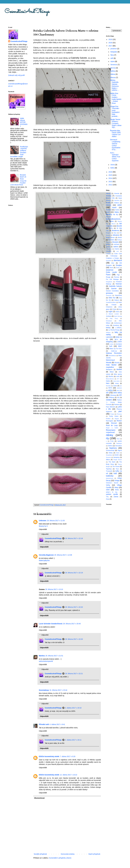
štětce (108, 460)
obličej (110, 390)
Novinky (108, 386)
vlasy (116, 487)
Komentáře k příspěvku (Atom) (60, 858)
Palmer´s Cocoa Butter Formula (114, 402)
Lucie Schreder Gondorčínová (51, 624)
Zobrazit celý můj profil (16, 75)
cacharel (117, 244)
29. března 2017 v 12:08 (63, 555)
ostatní (109, 400)
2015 (111, 175)
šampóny (116, 457)
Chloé (114, 309)
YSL (107, 497)
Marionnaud (110, 360)
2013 (111, 182)
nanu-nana (116, 381)
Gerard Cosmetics (112, 291)
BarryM (108, 217)
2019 (111, 39)
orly (118, 397)
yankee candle (112, 494)
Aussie (108, 210)
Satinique (119, 443)
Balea (117, 212)
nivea (117, 383)
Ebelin (118, 268)
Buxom (108, 244)
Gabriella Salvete (115, 286)
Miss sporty (118, 374)
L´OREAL (119, 328)
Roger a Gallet (112, 428)
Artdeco (117, 203)
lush (111, 346)
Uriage (117, 480)
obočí (118, 390)
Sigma (120, 450)
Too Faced (116, 467)
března (113, 77)
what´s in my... (112, 492)
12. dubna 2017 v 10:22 (69, 775)
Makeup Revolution (114, 353)
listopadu (114, 52)
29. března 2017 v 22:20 (74, 607)
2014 (111, 178)
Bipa (115, 233)
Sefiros (110, 446)
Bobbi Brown (110, 238)
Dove (111, 268)
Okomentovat (39, 798)
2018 (111, 43)
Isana (118, 312)
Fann (108, 275)
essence (110, 270)
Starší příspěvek (94, 854)
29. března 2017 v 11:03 (56, 521)
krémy (108, 328)
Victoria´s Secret (112, 483)
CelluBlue (109, 249)
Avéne (117, 210)
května (113, 71)
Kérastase (109, 321)
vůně (108, 490)
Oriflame (111, 397)
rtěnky (110, 435)
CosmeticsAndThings (27, 12)
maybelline (110, 367)
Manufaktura (112, 356)
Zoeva (116, 497)
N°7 (118, 379)
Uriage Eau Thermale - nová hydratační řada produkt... (115, 111)
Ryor (118, 439)
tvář (115, 473)
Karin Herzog (118, 316)
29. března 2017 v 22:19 (74, 573)
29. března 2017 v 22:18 (74, 538)
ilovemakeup (44, 690)
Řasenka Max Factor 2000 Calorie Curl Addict (115, 134)
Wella (117, 490)
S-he (112, 441)
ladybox (108, 332)
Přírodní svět (44, 724)
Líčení (120, 342)
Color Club (118, 254)
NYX (110, 388)
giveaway (109, 293)
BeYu (111, 228)
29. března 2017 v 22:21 (74, 674)
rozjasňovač (110, 432)
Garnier (114, 289)
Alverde (117, 194)
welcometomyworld (46, 661)
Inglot (110, 312)
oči (107, 393)
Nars (108, 383)
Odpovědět (43, 529)
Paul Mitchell (110, 407)
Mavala (109, 362)
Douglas (119, 265)
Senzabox (119, 446)
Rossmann (111, 430)
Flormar (116, 277)
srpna (113, 61)
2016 (111, 172)
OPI (120, 395)
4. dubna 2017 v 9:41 (57, 724)
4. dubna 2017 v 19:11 (73, 740)
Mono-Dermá (110, 379)
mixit (118, 376)
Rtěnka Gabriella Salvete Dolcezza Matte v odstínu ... (115, 85)
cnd (117, 251)
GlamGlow (118, 295)
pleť (120, 411)
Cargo (108, 247)
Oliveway (113, 395)
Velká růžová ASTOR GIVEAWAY (24, 122)
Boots (120, 238)
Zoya (108, 499)
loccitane (119, 344)
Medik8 (119, 369)
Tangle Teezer (118, 460)
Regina (117, 419)
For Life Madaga (112, 279)
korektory (116, 325)
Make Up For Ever (116, 349)
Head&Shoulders (111, 302)
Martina (42, 656)
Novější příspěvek (40, 854)
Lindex (111, 344)
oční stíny (118, 393)
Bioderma (115, 231)
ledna (113, 168)
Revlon (119, 421)
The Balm (112, 462)
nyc (121, 386)
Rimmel (114, 423)
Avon (108, 212)
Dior (113, 263)
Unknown (43, 521)
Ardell (108, 203)
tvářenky (110, 476)
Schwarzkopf (110, 450)
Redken (108, 419)
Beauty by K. (44, 526)
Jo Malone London (112, 314)
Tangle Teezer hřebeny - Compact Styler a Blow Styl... (116, 123)
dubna (113, 74)
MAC (120, 346)
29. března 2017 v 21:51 (54, 656)
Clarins (117, 249)
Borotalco (111, 240)
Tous (117, 469)
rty (107, 438)
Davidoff (108, 261)
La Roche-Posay (114, 330)
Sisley (111, 453)
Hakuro (117, 300)
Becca (114, 224)
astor (120, 205)
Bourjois (115, 242)
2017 (111, 46)
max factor (111, 365)
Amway (109, 196)
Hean (120, 302)
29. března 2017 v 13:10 (54, 589)
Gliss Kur (112, 298)
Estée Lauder (112, 272)
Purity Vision (114, 416)
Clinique (109, 251)
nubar (115, 386)
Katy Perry (114, 318)
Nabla (108, 381)
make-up (114, 351)
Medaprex (109, 370)
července (114, 65)
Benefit (119, 226)
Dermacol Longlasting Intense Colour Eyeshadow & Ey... (115, 145)
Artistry (109, 205)
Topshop (109, 469)
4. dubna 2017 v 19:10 (73, 708)
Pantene (117, 405)
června (113, 68)
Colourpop (114, 256)
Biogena (108, 233)
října (112, 55)
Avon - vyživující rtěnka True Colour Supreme (115, 157)
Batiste (111, 221)
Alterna (108, 194)
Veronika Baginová (46, 555)
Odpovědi (45, 534)
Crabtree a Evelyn (112, 258)
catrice (116, 247)
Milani (112, 372)
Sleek (118, 453)
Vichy (108, 485)
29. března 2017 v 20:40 (72, 624)
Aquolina (117, 200)
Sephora (113, 448)
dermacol (118, 260)
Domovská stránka (68, 854)
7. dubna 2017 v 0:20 (68, 756)
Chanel (114, 305)
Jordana (109, 316)
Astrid (114, 207)
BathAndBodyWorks (113, 219)
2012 (111, 185)
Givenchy (109, 295)
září (112, 58)
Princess (119, 414)
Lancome (109, 337)
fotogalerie (109, 282)
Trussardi (109, 471)
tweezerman (110, 478)
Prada (112, 414)
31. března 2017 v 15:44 (58, 690)
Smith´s (117, 455)
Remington (110, 421)
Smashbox (109, 455)
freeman (119, 284)
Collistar (108, 254)
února (113, 165)
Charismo (109, 307)
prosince (114, 49)
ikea (120, 309)
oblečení (119, 388)
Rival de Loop (112, 425)
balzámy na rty (112, 214)
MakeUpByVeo (44, 560)
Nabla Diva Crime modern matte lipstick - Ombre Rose (116, 98)
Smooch (108, 457)
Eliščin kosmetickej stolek (49, 756)
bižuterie (116, 235)
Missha (111, 376)
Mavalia (117, 363)
